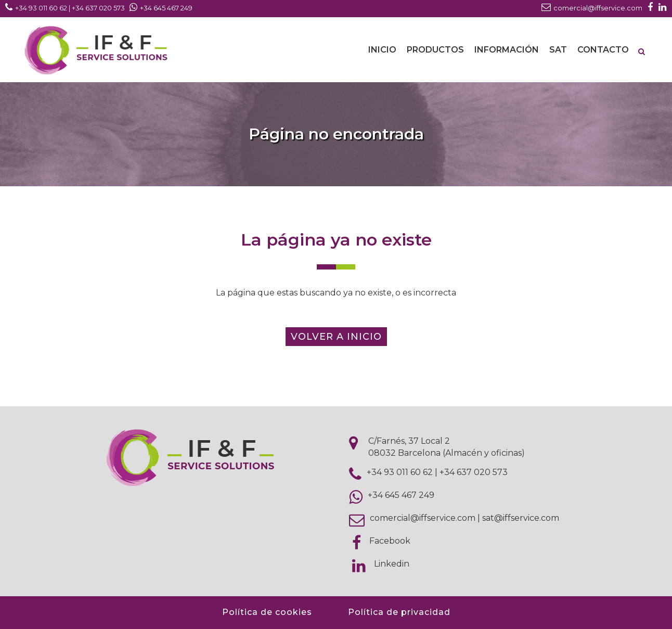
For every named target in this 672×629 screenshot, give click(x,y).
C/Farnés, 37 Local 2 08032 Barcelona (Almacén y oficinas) (447, 447)
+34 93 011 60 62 (400, 472)
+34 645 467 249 (401, 495)
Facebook (390, 541)
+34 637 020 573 (474, 472)
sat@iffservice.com (521, 518)
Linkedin (392, 564)
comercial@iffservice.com (423, 518)
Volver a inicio (336, 337)
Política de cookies (267, 612)
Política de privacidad (399, 612)
